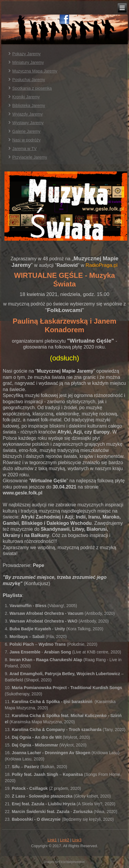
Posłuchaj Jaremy (29, 80)
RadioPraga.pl (102, 265)
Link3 (77, 840)
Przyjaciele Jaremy (30, 157)
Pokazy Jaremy (26, 54)
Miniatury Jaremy (28, 62)
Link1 (52, 840)
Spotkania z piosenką (32, 88)
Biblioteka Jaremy (29, 105)
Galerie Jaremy (26, 131)
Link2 (64, 840)
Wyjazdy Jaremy (27, 114)
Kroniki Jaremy (26, 97)
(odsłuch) (64, 358)
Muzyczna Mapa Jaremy (35, 71)
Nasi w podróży (26, 140)
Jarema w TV (24, 149)
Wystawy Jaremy (28, 123)
